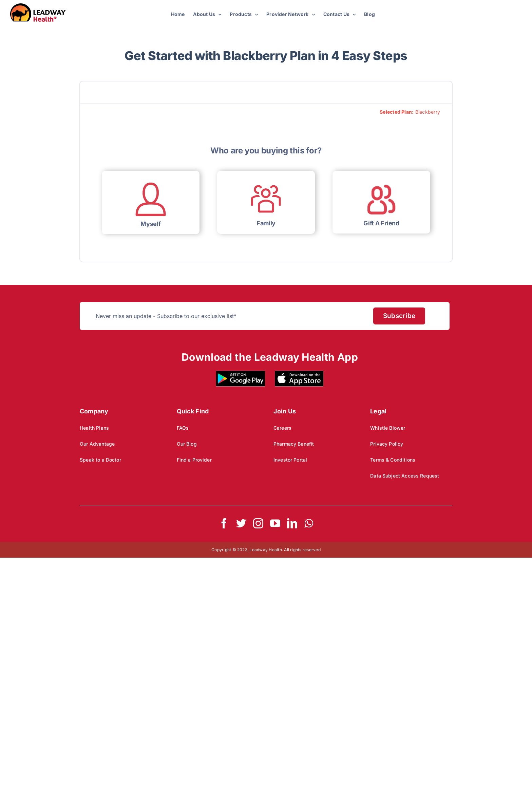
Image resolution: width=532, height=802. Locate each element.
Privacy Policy (387, 444)
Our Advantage (97, 444)
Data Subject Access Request (405, 476)
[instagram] (258, 523)
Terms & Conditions (393, 460)
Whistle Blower (388, 428)
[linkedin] (292, 523)
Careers (282, 428)
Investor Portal (290, 460)
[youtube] (275, 523)
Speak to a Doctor (100, 460)
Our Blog (187, 444)
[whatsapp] (309, 523)
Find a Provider (194, 460)
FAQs (183, 428)
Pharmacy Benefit (294, 444)
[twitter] (241, 523)
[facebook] (224, 523)
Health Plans (94, 428)
